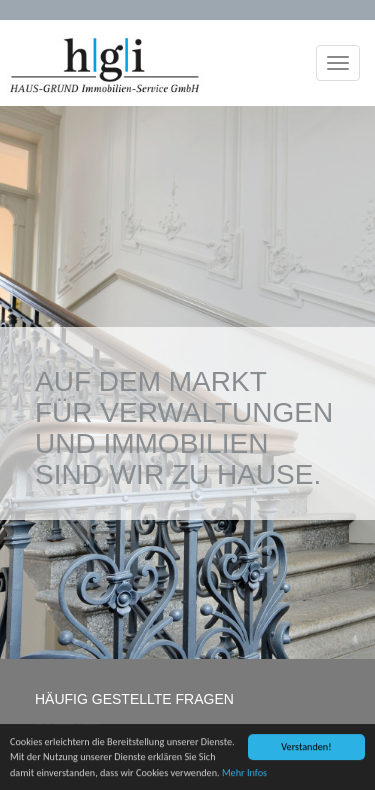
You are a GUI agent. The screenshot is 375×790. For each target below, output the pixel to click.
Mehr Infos (244, 773)
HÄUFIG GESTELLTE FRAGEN (134, 699)
